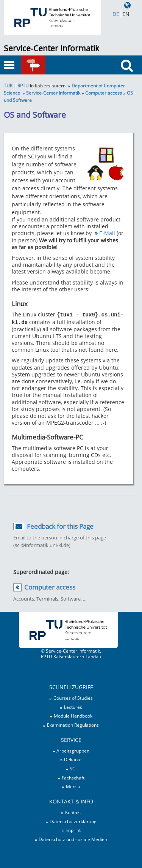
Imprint (73, 829)
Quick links (44, 68)
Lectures (73, 706)
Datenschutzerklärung (73, 821)
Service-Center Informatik (51, 48)
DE (116, 14)
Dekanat (73, 759)
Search (130, 79)
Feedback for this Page (60, 526)
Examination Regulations (73, 724)
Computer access (104, 93)
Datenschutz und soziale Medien (73, 838)
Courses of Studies (73, 697)
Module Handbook (73, 715)
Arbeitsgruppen (73, 750)
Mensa (73, 786)
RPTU (23, 85)
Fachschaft (73, 777)
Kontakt (73, 811)
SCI (73, 768)
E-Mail (107, 233)
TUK (8, 85)
